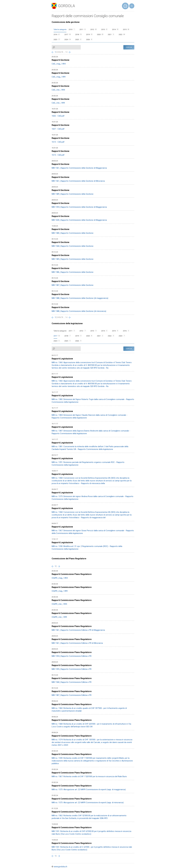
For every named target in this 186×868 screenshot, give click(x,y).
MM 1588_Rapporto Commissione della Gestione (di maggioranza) (80, 298)
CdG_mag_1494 (59, 64)
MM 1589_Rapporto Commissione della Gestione (73, 194)
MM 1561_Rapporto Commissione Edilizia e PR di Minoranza (77, 643)
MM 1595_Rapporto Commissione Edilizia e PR (72, 669)
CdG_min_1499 (58, 103)
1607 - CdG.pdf (58, 129)
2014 (114, 29)
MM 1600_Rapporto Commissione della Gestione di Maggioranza (79, 220)
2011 (81, 29)
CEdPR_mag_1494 (60, 578)
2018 (77, 34)
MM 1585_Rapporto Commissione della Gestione (73, 259)
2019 (88, 34)
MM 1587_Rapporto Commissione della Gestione (73, 285)
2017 (66, 34)
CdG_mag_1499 (59, 77)
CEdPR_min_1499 (59, 617)
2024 (66, 40)
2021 (110, 34)
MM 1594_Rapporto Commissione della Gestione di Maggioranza (79, 207)
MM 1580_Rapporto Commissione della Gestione (73, 233)
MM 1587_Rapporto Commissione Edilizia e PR (72, 695)
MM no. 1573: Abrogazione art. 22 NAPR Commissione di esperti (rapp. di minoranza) (88, 803)
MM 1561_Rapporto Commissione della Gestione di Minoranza (78, 181)
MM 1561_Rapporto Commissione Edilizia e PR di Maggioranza (78, 630)
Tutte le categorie (60, 29)
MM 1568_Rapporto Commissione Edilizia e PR (72, 682)
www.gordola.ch (60, 867)
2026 (88, 40)
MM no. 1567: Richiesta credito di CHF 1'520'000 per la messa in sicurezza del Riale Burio (89, 776)
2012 (92, 29)
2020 (99, 34)
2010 (71, 29)
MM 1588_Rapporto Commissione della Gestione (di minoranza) (79, 311)
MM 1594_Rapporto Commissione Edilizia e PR (72, 656)
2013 (103, 29)
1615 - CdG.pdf (58, 155)
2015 (125, 29)
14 (66, 52)
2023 (55, 40)
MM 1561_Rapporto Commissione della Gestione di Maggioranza (79, 168)
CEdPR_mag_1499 (60, 591)
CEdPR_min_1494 (59, 604)
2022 (121, 34)
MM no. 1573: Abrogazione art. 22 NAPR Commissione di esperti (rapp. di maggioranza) (89, 790)
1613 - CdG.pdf (58, 142)
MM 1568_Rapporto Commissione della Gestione (73, 246)
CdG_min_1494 (58, 90)
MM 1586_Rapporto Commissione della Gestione (73, 272)
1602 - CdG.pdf (58, 116)
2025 (77, 40)
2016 (55, 34)
